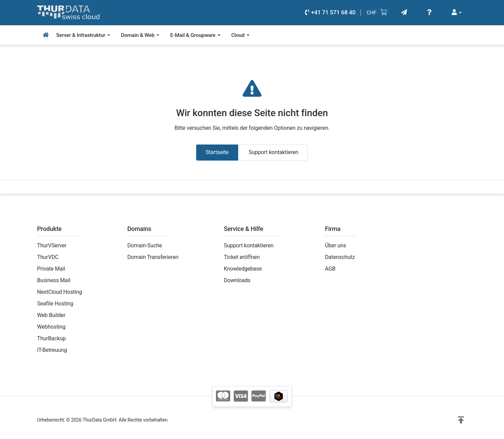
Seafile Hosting (55, 304)
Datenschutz (340, 257)
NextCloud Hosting (60, 292)
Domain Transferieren (153, 257)
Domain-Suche (145, 245)
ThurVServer (52, 245)
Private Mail (51, 269)
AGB (330, 269)
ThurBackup (52, 338)
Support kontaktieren (274, 152)
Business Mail (54, 280)
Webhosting (51, 327)
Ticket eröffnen (242, 257)
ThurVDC (48, 257)
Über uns (336, 245)
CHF (372, 13)
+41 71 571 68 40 (330, 12)
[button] (461, 420)
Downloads (237, 280)
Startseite (217, 152)
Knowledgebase (243, 269)
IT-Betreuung (52, 350)
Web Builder (51, 315)
